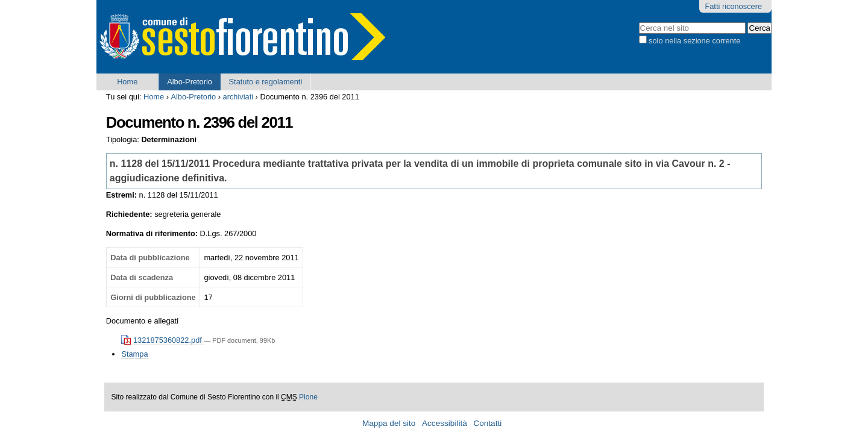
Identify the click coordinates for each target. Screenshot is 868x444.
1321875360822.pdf (162, 340)
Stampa (134, 354)
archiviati (238, 97)
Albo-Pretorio (190, 82)
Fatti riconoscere (733, 6)
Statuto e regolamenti (266, 82)
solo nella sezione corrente (694, 41)
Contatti (487, 423)
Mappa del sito (389, 423)
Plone (308, 397)
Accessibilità (445, 423)
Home (127, 82)
